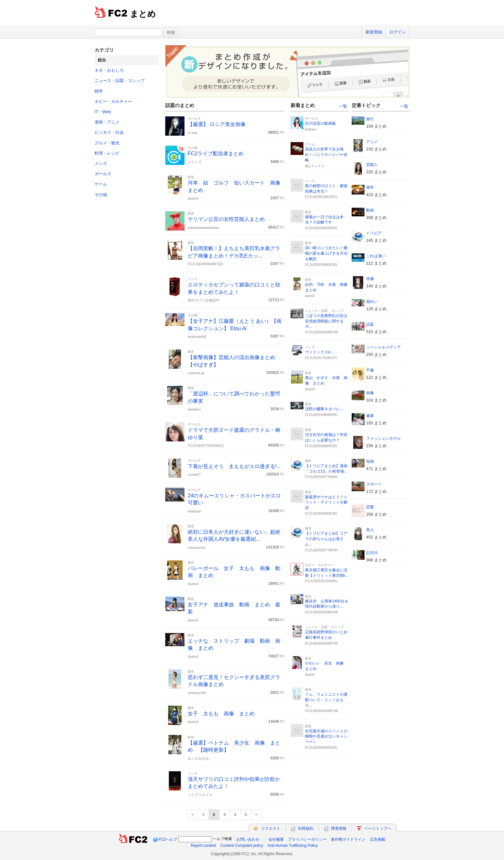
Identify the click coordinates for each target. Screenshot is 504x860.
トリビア (374, 233)
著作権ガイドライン (348, 839)
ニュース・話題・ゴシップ (120, 81)
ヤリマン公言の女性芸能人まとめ (226, 219)
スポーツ (374, 484)
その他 (101, 195)
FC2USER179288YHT (321, 358)
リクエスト (271, 828)
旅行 (370, 119)
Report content (203, 846)
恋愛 (370, 507)
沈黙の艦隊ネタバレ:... (324, 409)
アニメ (372, 142)
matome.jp (196, 373)
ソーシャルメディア (383, 347)
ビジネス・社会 (109, 132)
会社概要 (276, 839)
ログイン (398, 32)
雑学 (99, 91)
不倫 (370, 370)
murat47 (194, 475)
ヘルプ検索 (222, 839)
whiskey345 (197, 693)
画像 (370, 393)
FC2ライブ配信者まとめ (216, 154)
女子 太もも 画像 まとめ (221, 714)
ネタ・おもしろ (109, 70)
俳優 (370, 279)
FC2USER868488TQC (206, 264)
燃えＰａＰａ (315, 166)
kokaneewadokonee (203, 228)
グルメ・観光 (107, 143)
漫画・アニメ (107, 122)
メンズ (101, 163)
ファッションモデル (383, 439)
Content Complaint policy (242, 846)
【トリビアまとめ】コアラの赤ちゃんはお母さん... (326, 539)
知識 (370, 461)
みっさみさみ (198, 758)
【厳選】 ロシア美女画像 (217, 124)
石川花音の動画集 (320, 123)
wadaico (194, 409)
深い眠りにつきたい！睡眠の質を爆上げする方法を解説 (326, 253)
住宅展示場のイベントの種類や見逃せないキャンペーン (326, 737)
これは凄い (376, 256)
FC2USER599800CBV (321, 228)
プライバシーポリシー (307, 839)
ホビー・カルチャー (113, 101)
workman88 (197, 337)
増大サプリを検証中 (204, 300)
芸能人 (372, 165)
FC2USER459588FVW (321, 332)
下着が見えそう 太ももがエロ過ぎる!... (234, 466)
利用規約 (306, 828)
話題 (370, 324)
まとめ (143, 14)
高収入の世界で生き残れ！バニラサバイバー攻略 (326, 155)
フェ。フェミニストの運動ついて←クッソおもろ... (326, 700)
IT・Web (103, 112)
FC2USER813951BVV (321, 197)
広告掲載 (378, 839)
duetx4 (193, 198)
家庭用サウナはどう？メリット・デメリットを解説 (326, 502)
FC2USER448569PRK (321, 415)
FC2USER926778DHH (321, 477)
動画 (370, 210)
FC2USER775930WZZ (206, 446)
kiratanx (311, 129)
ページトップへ (378, 828)
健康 (370, 416)
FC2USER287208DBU (321, 581)
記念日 (372, 553)
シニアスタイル (200, 795)
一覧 (343, 106)
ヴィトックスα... (319, 352)
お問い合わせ (248, 839)
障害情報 (339, 828)
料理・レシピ (107, 153)
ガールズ (103, 174)
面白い (372, 302)
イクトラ (195, 162)
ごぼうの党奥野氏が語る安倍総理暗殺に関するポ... (326, 321)
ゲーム (101, 184)
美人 (370, 530)
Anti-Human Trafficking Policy (293, 846)
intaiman (194, 511)
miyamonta (196, 548)
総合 (191, 177)
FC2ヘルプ (168, 839)
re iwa (192, 133)
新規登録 (374, 32)
